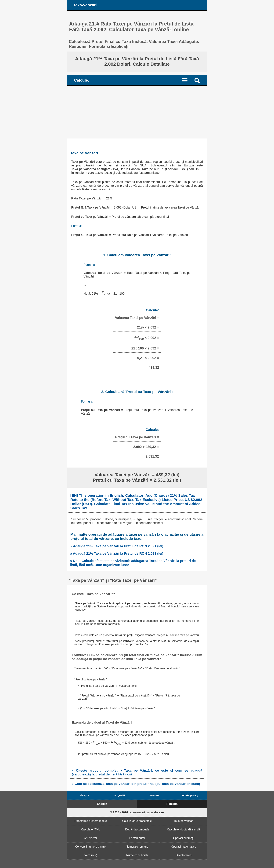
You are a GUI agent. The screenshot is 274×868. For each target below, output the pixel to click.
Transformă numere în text (90, 821)
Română (172, 804)
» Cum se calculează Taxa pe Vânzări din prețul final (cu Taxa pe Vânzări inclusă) (136, 784)
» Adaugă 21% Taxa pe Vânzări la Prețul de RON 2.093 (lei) (117, 553)
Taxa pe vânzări (184, 821)
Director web (184, 855)
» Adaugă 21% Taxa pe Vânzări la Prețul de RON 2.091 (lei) (117, 546)
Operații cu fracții (184, 838)
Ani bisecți (90, 838)
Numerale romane (137, 847)
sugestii (120, 795)
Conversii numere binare (90, 847)
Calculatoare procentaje (137, 821)
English (102, 804)
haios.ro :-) (90, 855)
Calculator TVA (90, 829)
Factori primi (137, 838)
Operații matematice (184, 847)
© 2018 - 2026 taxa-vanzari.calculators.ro (137, 812)
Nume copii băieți (137, 855)
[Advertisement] (137, 112)
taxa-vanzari (85, 5)
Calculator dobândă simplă (184, 829)
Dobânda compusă (137, 829)
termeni (154, 795)
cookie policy (189, 795)
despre (85, 795)
